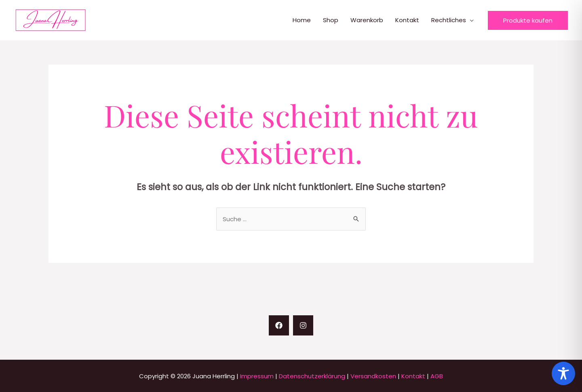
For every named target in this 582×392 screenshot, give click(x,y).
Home (302, 20)
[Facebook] (279, 325)
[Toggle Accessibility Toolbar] (563, 373)
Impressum (257, 376)
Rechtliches (449, 20)
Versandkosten (373, 376)
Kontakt (407, 20)
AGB (437, 376)
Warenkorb (367, 20)
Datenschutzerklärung (312, 376)
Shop (331, 20)
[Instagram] (303, 325)
